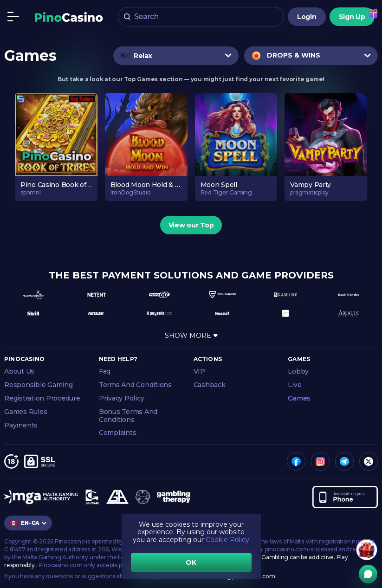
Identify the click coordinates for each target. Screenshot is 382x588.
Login (307, 17)
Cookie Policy (227, 540)
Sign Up (352, 17)
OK (191, 562)
